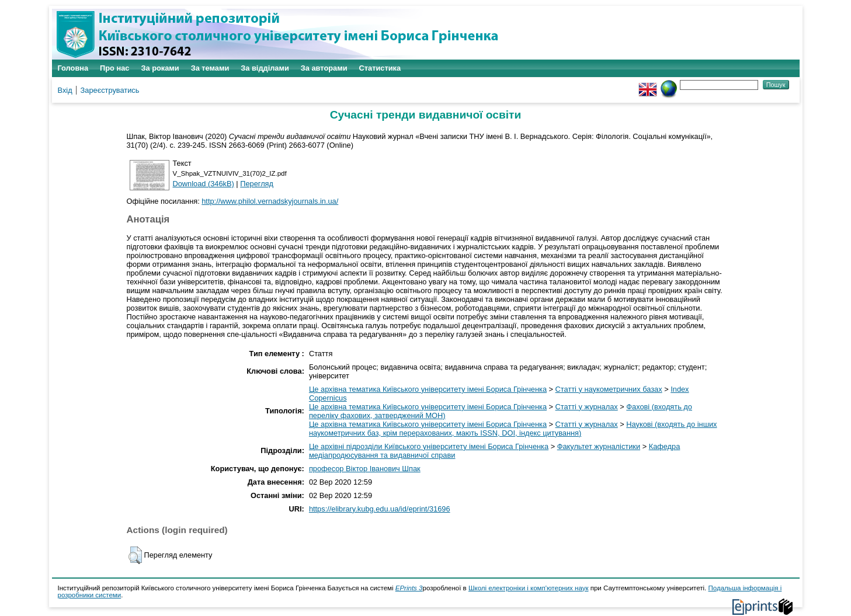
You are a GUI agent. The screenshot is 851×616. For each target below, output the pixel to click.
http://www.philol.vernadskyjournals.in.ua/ (270, 201)
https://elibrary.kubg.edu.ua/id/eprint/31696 (380, 509)
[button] (135, 555)
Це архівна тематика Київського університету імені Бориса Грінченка (428, 389)
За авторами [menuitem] (324, 68)
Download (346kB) (204, 184)
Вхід (65, 90)
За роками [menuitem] (160, 68)
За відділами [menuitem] (265, 68)
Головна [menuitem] (73, 68)
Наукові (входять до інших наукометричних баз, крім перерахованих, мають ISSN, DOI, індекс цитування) (513, 429)
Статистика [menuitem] (380, 68)
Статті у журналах (587, 407)
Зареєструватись (110, 90)
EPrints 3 (409, 588)
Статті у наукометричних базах (609, 389)
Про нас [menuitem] (114, 68)
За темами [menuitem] (210, 68)
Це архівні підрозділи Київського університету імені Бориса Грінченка (429, 446)
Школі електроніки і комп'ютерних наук (529, 588)
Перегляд (257, 184)
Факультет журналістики (599, 446)
